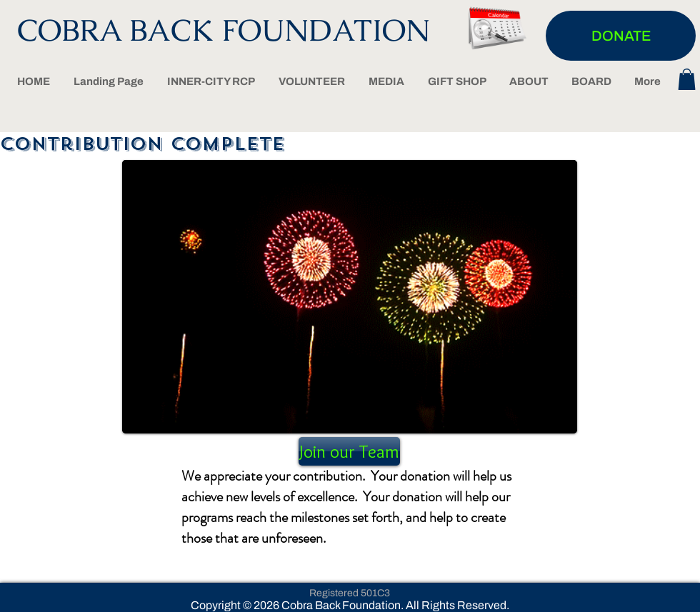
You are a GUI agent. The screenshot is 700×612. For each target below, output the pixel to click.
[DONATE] (621, 36)
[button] (687, 79)
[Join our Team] (349, 451)
